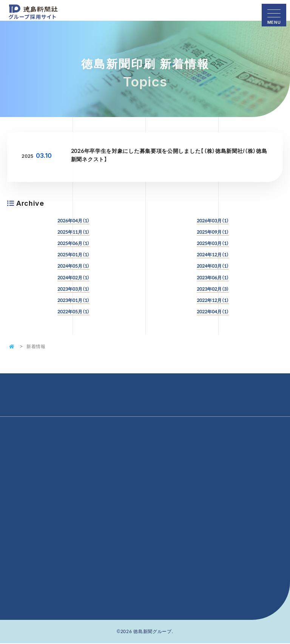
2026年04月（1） (73, 220)
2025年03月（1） (213, 243)
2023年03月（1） (73, 289)
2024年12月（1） (213, 254)
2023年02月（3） (213, 289)
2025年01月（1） (73, 254)
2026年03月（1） (213, 220)
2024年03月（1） (213, 266)
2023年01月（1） (73, 300)
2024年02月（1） (73, 277)
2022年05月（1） (73, 311)
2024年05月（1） (73, 266)
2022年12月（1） (213, 300)
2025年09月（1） (213, 232)
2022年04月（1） (213, 311)
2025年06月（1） (73, 243)
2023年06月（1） (213, 277)
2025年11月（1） (73, 232)
